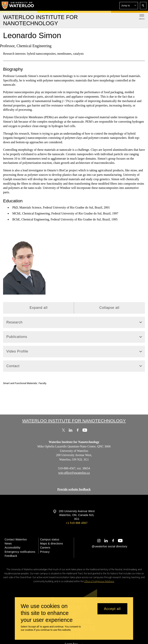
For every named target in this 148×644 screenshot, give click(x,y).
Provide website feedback (74, 489)
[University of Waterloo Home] (18, 5)
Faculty (42, 383)
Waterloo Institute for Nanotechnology (74, 421)
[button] (129, 6)
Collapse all (109, 308)
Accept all (112, 609)
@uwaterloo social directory (109, 546)
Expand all (38, 308)
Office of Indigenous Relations (99, 581)
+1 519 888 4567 (77, 523)
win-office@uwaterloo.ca (74, 473)
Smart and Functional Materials (20, 383)
